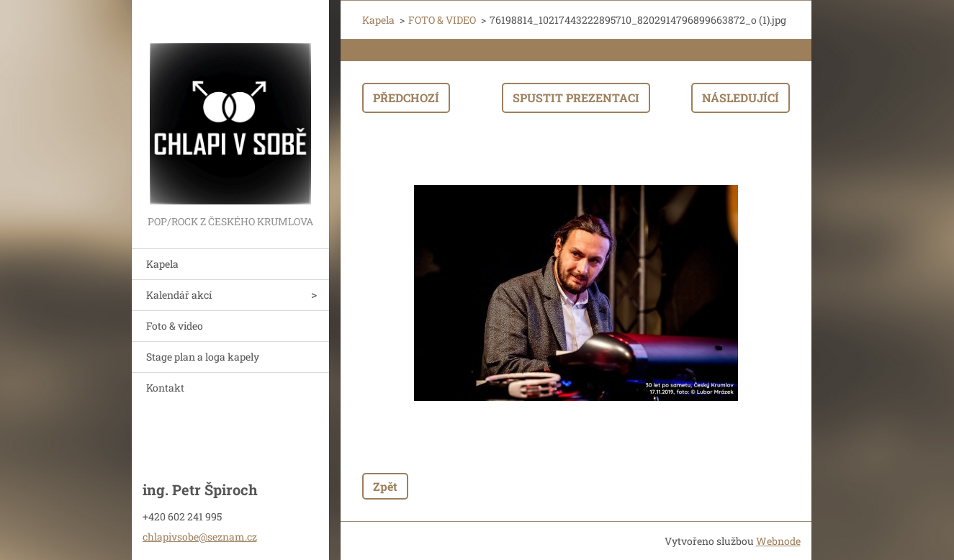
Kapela (162, 264)
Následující (741, 98)
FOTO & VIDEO (442, 20)
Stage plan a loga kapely (203, 357)
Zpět (385, 486)
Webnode (778, 541)
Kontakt (165, 388)
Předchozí (406, 98)
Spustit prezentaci (576, 98)
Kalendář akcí (179, 295)
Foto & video (175, 326)
